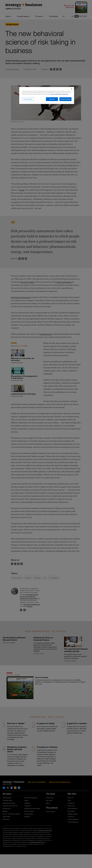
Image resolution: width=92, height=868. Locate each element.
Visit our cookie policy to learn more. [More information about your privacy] (59, 94)
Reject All (52, 99)
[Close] (72, 89)
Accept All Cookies (65, 99)
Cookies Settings (28, 99)
